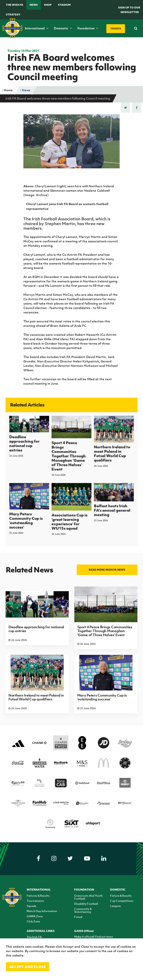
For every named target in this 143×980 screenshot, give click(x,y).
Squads (31, 906)
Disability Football (86, 904)
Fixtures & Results (38, 896)
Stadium (64, 5)
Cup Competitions (122, 901)
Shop (48, 5)
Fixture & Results (121, 896)
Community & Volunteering (83, 910)
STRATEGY (13, 14)
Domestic (63, 28)
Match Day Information (42, 911)
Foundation (88, 28)
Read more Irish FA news (107, 570)
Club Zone (33, 921)
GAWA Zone (35, 916)
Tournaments (35, 901)
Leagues (115, 906)
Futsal (78, 917)
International (37, 28)
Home (7, 90)
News (34, 5)
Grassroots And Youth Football (88, 897)
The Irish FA (15, 5)
